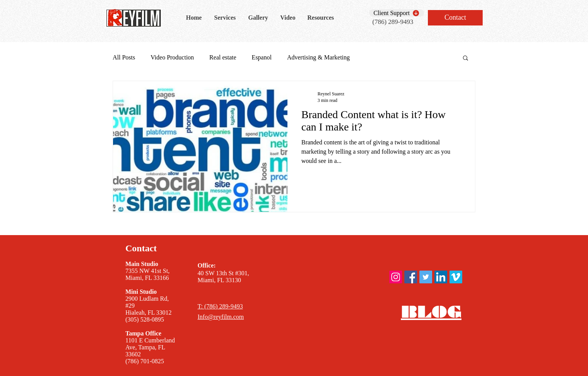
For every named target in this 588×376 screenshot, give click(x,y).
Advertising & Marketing (318, 57)
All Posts (124, 57)
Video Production (172, 57)
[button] (465, 58)
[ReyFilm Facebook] (411, 277)
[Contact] (455, 18)
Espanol (262, 57)
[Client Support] (397, 13)
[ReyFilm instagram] (396, 277)
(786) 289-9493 (393, 22)
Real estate (223, 57)
